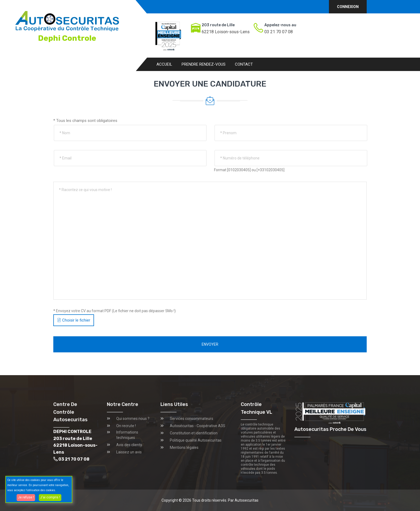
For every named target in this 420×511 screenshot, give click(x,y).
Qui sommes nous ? (133, 419)
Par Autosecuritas (243, 500)
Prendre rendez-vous (204, 64)
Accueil (164, 64)
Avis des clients (129, 445)
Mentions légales (184, 447)
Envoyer (210, 344)
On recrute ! (126, 426)
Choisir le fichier (74, 320)
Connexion (348, 7)
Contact (244, 64)
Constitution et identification (194, 433)
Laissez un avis (129, 452)
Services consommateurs (192, 419)
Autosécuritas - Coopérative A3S (198, 426)
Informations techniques (127, 435)
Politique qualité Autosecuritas (196, 440)
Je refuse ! (26, 497)
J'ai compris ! (50, 497)
